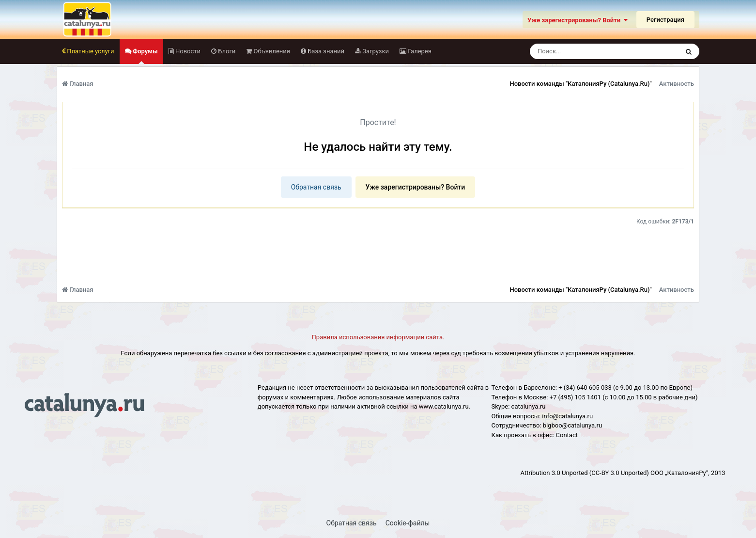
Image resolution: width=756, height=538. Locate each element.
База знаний (325, 51)
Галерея (419, 51)
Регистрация (665, 20)
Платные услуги (90, 51)
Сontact (567, 435)
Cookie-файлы (408, 523)
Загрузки (375, 51)
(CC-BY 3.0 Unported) (619, 473)
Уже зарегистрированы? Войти (578, 20)
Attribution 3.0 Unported (554, 473)
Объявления (271, 51)
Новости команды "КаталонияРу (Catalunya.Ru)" (580, 84)
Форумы (145, 56)
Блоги (226, 51)
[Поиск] (586, 51)
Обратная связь (316, 187)
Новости (187, 51)
